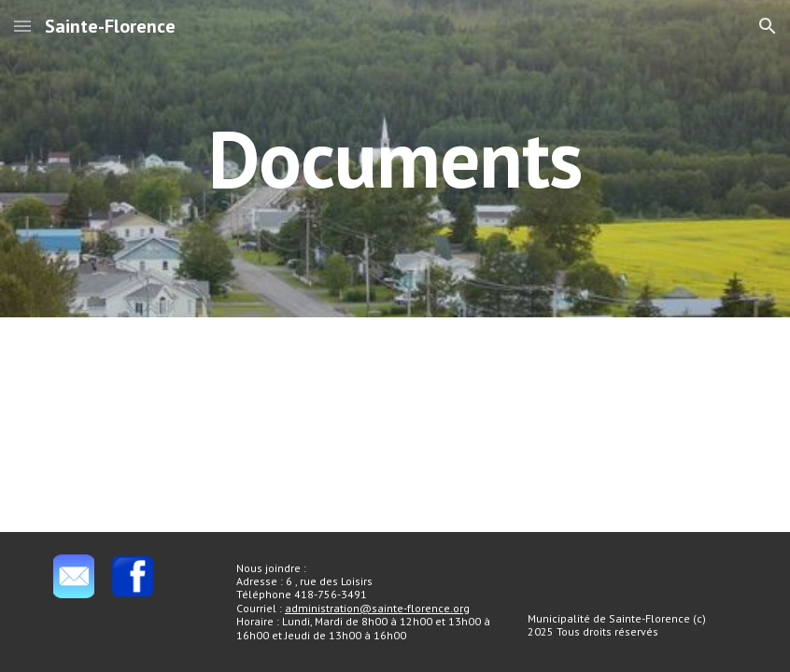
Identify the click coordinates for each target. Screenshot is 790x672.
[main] (395, 158)
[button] (22, 26)
